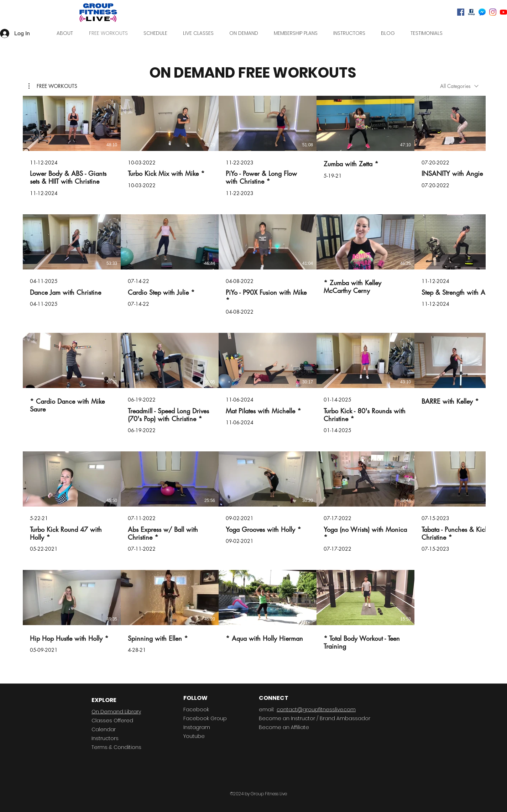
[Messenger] (482, 12)
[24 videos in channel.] (254, 383)
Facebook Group (205, 718)
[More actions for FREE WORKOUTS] (53, 86)
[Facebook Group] (471, 12)
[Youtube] (503, 12)
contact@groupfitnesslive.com (316, 709)
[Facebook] (461, 12)
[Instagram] (493, 12)
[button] (53, 86)
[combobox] (459, 86)
